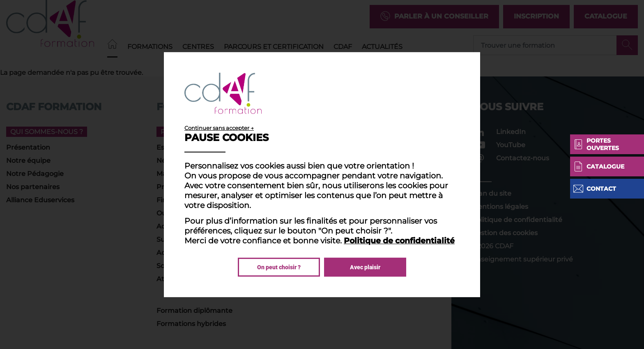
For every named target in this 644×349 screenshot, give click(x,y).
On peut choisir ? (279, 267)
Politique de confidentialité (399, 240)
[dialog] (322, 174)
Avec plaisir (365, 267)
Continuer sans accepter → (219, 127)
